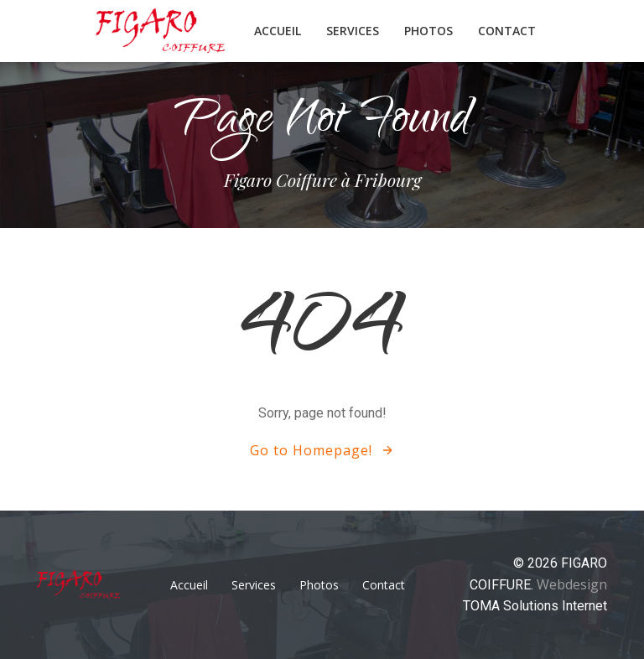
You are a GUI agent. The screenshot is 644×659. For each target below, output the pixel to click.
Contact (507, 31)
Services (353, 31)
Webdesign (572, 584)
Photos (428, 31)
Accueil (278, 31)
